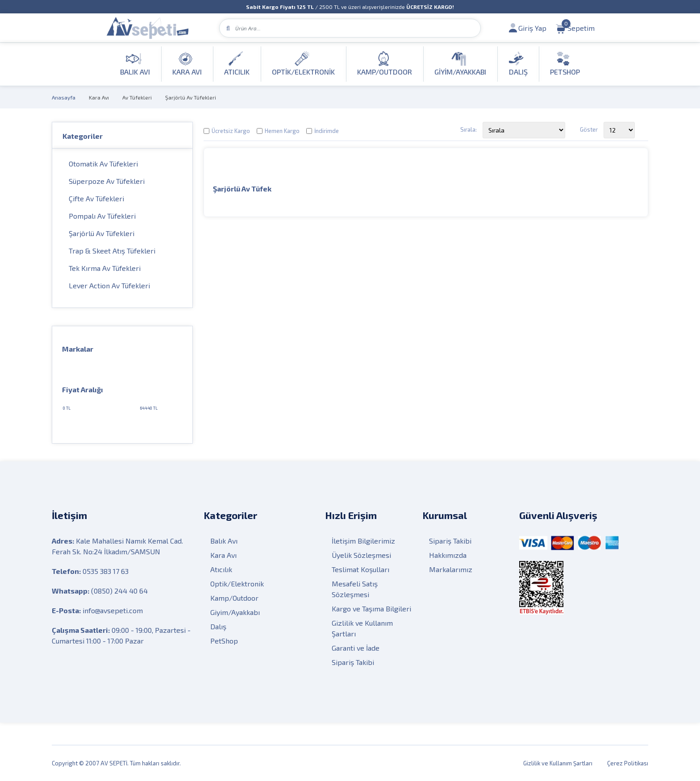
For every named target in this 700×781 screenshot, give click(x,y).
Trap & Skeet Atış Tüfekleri (112, 251)
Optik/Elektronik (237, 584)
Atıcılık (221, 569)
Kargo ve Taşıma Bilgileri (371, 609)
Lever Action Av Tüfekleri (109, 285)
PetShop (224, 641)
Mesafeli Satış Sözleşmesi (355, 589)
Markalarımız (451, 569)
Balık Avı (224, 541)
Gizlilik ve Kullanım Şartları (362, 628)
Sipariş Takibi (353, 662)
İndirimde (327, 131)
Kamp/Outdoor (234, 598)
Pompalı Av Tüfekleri (102, 216)
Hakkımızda (448, 555)
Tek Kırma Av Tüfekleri (105, 268)
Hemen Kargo (282, 131)
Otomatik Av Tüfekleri (103, 164)
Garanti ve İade (356, 648)
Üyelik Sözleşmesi (361, 555)
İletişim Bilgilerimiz (363, 541)
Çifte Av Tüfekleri (96, 198)
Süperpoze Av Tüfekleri (107, 181)
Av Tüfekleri (137, 97)
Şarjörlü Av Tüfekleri (191, 97)
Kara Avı (99, 97)
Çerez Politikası (628, 763)
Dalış (218, 626)
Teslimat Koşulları (360, 569)
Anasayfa (64, 97)
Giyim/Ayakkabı (235, 612)
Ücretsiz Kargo (231, 131)
